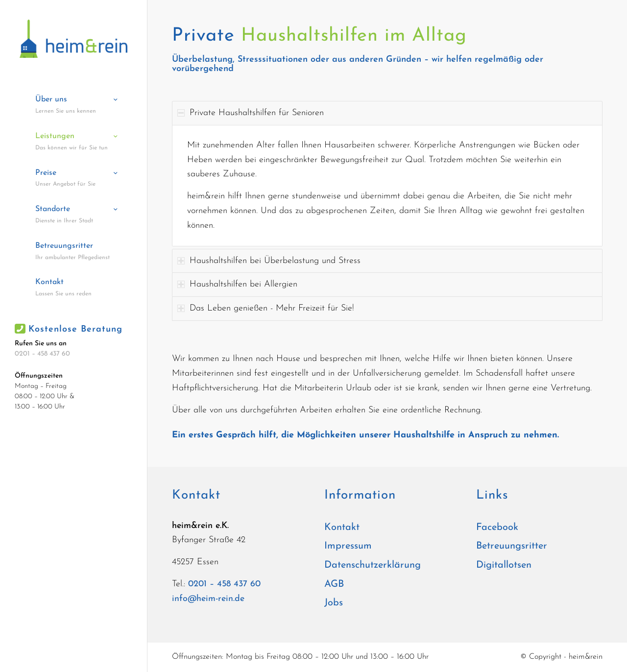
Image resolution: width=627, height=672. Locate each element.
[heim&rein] (73, 39)
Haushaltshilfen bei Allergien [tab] (237, 284)
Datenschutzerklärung (373, 565)
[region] (387, 186)
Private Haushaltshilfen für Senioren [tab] (251, 113)
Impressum (348, 546)
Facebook (497, 528)
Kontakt (342, 528)
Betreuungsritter (512, 546)
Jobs (334, 603)
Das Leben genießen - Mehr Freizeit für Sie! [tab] (266, 308)
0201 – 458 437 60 (42, 354)
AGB (334, 584)
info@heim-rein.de (208, 599)
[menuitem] (73, 106)
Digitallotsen (504, 565)
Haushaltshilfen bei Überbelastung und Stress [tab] (269, 261)
